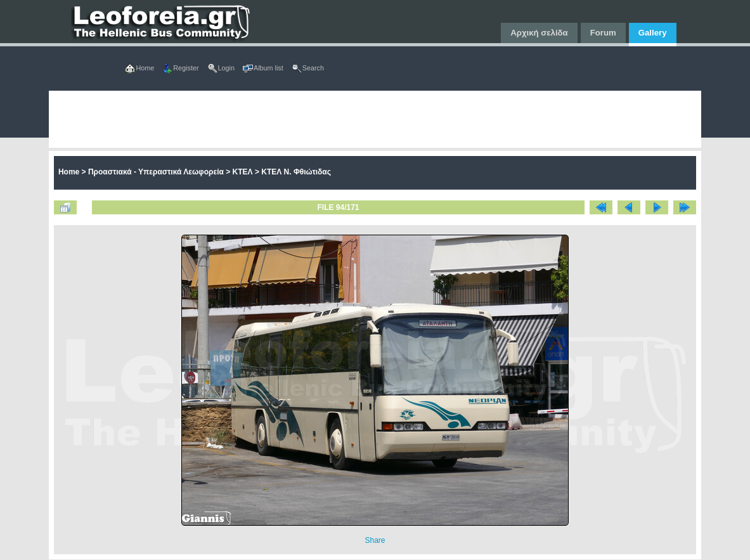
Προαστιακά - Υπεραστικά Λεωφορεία (156, 172)
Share (375, 540)
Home (69, 172)
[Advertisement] (375, 119)
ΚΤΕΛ (243, 172)
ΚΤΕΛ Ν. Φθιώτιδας (296, 172)
